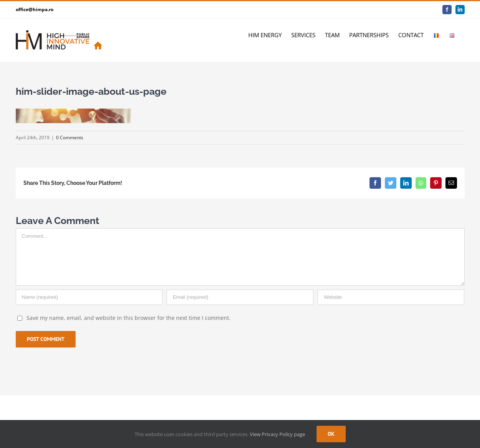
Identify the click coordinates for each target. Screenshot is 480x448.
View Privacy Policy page (277, 434)
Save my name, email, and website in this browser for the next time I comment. (129, 318)
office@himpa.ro (35, 9)
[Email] (240, 297)
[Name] (89, 297)
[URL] (391, 297)
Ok (331, 434)
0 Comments (70, 138)
